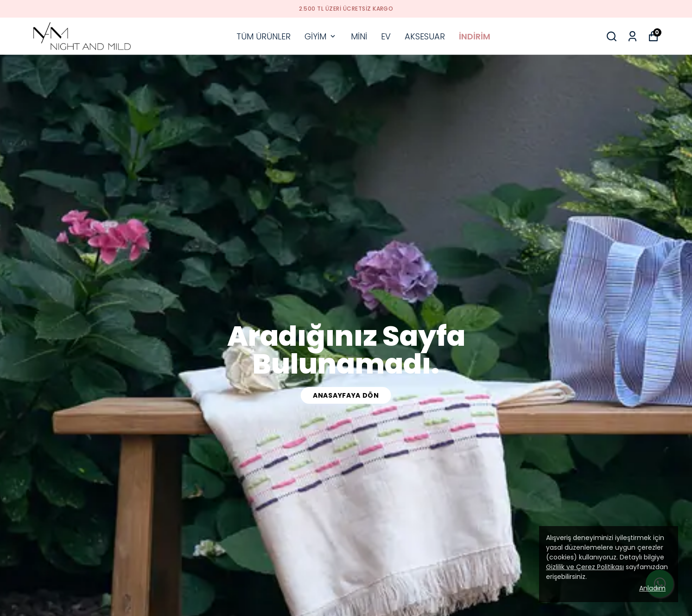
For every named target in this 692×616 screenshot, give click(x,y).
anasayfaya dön (346, 395)
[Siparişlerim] (632, 36)
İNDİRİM (475, 36)
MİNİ (359, 36)
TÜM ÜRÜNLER (263, 36)
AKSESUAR (425, 36)
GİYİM (321, 36)
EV (386, 36)
